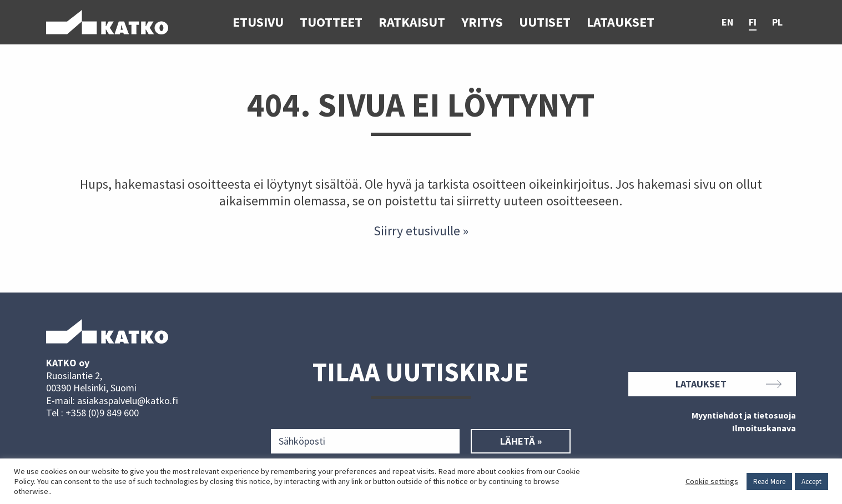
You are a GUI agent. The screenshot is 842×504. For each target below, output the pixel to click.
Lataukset (621, 22)
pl (777, 22)
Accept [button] (811, 482)
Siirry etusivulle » (421, 231)
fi (753, 22)
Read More (769, 482)
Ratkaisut (412, 22)
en (727, 22)
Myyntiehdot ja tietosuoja (744, 416)
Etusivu (258, 22)
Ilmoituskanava (764, 429)
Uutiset (545, 22)
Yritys (482, 22)
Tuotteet (331, 22)
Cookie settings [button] (712, 481)
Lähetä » (521, 441)
